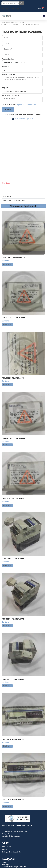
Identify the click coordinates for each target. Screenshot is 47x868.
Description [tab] (7, 175)
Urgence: (5, 88)
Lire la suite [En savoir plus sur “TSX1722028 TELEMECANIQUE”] (7, 785)
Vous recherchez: (8, 59)
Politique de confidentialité (11, 831)
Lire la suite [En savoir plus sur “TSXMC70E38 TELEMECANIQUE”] (7, 363)
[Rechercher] (21, 3)
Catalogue (6, 843)
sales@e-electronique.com (24, 119)
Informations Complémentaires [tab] (14, 179)
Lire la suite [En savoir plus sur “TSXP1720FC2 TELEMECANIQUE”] (7, 243)
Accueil (3, 22)
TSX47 (16, 24)
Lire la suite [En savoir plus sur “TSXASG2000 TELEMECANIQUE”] (7, 604)
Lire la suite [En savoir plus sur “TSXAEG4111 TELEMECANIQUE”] (7, 664)
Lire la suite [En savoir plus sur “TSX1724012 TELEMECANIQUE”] (7, 725)
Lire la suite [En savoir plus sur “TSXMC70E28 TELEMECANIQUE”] (7, 484)
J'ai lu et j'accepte (20, 105)
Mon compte (7, 825)
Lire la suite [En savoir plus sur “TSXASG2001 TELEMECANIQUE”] (7, 544)
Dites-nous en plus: (9, 75)
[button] (44, 16)
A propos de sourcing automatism (14, 845)
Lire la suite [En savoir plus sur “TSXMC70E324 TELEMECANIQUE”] (7, 424)
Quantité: (5, 67)
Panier (5, 828)
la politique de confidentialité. (27, 105)
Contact (5, 847)
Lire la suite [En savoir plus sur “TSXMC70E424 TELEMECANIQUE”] (7, 303)
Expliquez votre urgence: (11, 96)
